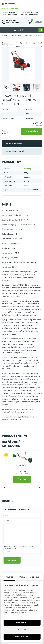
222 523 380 (10, 12)
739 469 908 (12, 14)
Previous (6, 88)
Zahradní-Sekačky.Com (7, 44)
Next (37, 88)
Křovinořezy (30, 43)
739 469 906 (32, 12)
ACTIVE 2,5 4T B (22, 466)
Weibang (27, 169)
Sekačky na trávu (19, 45)
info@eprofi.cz (31, 14)
